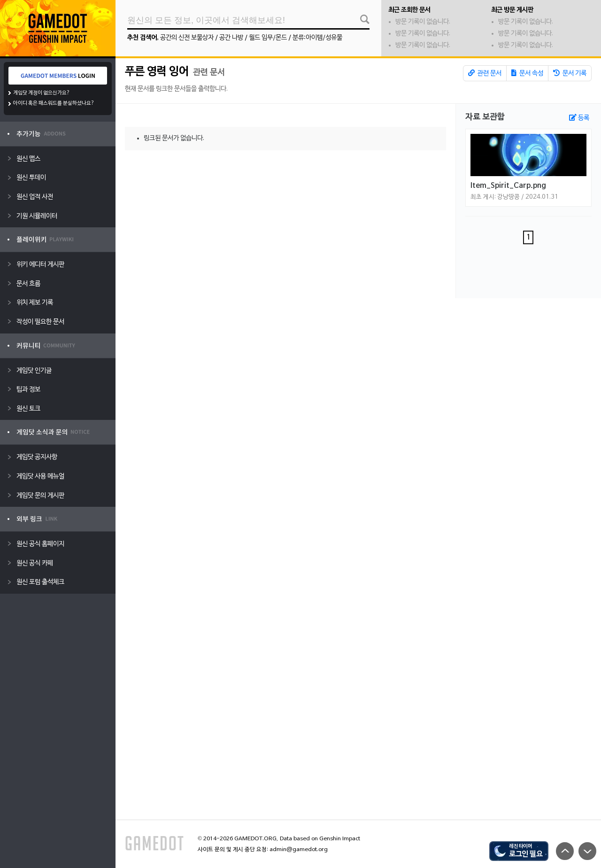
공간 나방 (231, 38)
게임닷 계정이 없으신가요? (42, 93)
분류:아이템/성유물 (317, 38)
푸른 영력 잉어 (157, 72)
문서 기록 (570, 73)
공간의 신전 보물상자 (187, 38)
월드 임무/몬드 (268, 38)
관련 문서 (485, 73)
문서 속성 (527, 73)
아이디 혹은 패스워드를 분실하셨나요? (54, 103)
